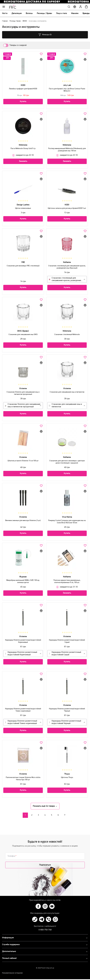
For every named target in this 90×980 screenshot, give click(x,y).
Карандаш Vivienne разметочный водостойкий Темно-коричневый (23, 709)
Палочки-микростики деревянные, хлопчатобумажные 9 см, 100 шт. (67, 580)
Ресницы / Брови (44, 14)
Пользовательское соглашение (12, 974)
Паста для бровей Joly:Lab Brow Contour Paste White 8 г (67, 89)
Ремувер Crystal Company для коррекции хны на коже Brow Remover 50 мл (67, 521)
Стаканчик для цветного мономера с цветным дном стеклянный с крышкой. (67, 461)
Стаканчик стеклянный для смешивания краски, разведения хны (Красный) (67, 266)
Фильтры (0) (45, 36)
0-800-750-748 (45, 931)
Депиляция (17, 14)
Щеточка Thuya (67, 776)
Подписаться (45, 866)
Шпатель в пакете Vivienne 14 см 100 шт (23, 460)
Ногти (5, 14)
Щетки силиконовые (23, 207)
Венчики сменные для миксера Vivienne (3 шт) (23, 519)
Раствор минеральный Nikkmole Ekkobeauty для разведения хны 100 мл (67, 149)
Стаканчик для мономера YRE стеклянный (23, 265)
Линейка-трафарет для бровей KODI (23, 88)
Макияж (75, 14)
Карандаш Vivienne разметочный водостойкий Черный (67, 709)
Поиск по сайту (69, 8)
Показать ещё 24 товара (45, 807)
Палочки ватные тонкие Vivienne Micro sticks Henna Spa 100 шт (23, 778)
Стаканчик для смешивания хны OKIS (23, 333)
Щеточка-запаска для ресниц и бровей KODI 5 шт (67, 207)
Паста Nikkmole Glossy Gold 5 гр (23, 147)
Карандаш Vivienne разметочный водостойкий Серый (67, 640)
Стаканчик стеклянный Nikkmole (67, 333)
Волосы (29, 14)
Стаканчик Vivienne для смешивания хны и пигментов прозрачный (23, 392)
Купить (23, 102)
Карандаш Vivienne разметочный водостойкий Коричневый (23, 640)
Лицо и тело (62, 14)
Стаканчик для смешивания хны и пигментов (67, 391)
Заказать (23, 162)
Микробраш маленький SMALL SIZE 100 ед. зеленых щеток (23, 580)
